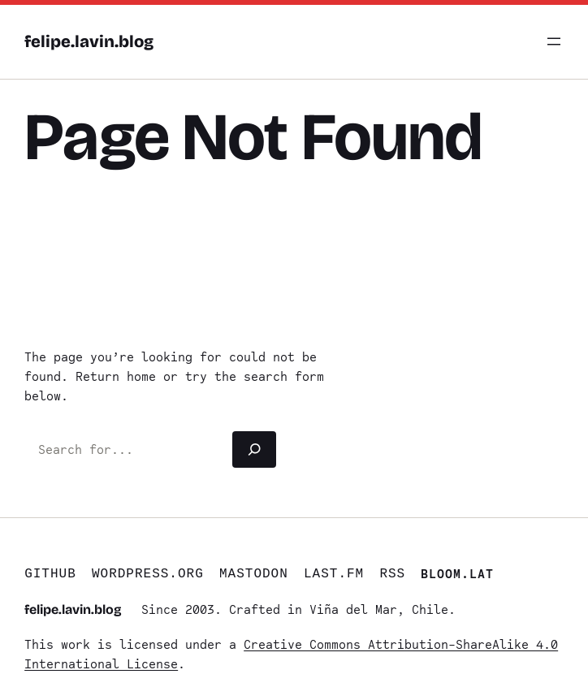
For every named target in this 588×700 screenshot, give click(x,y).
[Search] (254, 450)
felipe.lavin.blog (89, 41)
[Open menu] (554, 41)
